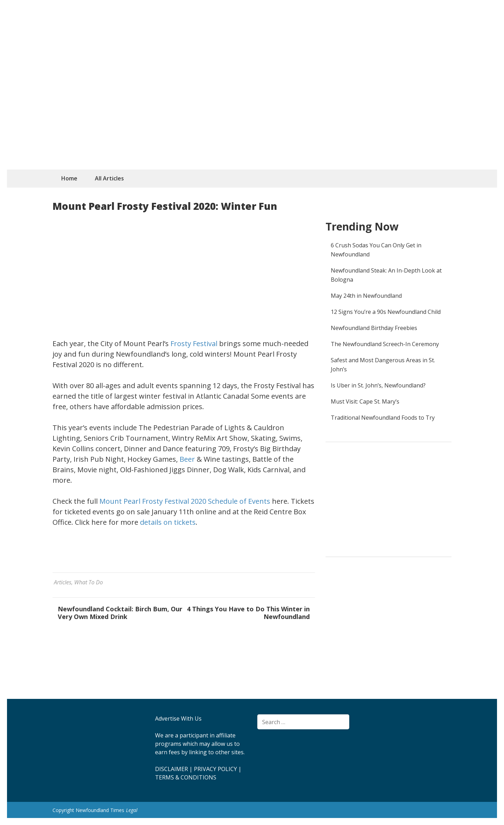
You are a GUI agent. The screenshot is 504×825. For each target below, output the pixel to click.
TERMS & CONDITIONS (186, 777)
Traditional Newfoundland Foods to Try (383, 418)
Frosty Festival (194, 343)
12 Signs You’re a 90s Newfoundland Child (386, 312)
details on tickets (168, 522)
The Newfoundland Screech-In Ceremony (385, 344)
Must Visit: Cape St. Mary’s (365, 401)
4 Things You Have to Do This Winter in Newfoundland (248, 613)
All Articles (109, 178)
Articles (63, 582)
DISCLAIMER (171, 769)
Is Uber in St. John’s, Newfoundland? (378, 385)
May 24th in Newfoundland (366, 296)
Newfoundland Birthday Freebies (374, 328)
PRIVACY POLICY (215, 769)
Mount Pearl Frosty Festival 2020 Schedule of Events (185, 501)
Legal (132, 810)
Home (69, 178)
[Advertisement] (252, 117)
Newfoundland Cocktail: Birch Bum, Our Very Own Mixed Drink (120, 613)
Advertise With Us (178, 719)
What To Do (89, 582)
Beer (187, 459)
